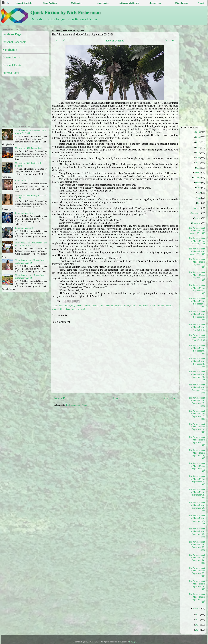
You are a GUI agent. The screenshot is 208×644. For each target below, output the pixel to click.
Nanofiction (10, 50)
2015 (199, 132)
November (197, 223)
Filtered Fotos (11, 73)
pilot (139, 306)
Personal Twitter (12, 65)
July (200, 203)
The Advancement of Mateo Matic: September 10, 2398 (197, 376)
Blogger (133, 642)
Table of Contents (115, 41)
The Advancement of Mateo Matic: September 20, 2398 (197, 506)
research (170, 306)
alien (61, 306)
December (197, 608)
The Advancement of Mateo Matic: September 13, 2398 (197, 415)
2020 (198, 158)
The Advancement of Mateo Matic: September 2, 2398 (197, 276)
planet (146, 306)
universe (76, 309)
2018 (198, 147)
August (199, 208)
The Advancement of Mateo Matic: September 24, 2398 (197, 559)
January (198, 172)
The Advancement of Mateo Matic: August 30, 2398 (197, 241)
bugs (74, 306)
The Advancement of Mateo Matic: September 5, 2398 (197, 315)
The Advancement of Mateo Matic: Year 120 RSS (197, 327)
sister (68, 309)
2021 (198, 163)
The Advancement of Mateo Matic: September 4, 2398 (197, 302)
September (197, 213)
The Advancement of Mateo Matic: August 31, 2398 (197, 251)
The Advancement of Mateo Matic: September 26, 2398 (197, 585)
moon (126, 306)
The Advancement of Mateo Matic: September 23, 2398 (197, 546)
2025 (198, 625)
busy (80, 306)
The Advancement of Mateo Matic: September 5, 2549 (31, 262)
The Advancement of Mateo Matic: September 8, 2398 (197, 349)
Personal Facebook (14, 42)
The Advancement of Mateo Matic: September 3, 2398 (197, 289)
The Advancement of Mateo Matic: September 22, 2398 (197, 533)
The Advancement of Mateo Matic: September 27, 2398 (197, 598)
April (199, 188)
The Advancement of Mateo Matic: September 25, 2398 (197, 572)
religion (161, 306)
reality (153, 306)
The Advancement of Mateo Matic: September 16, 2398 (197, 454)
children (87, 306)
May (200, 193)
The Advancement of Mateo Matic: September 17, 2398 (197, 467)
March (199, 183)
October (198, 218)
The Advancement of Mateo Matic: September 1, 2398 (197, 263)
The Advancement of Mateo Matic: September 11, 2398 (197, 389)
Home (115, 398)
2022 (198, 168)
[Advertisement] (21, 100)
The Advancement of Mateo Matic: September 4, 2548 (31, 277)
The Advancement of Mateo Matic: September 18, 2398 (197, 480)
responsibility (58, 309)
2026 (198, 630)
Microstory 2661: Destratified (28, 148)
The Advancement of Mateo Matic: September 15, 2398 (197, 441)
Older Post (169, 398)
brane (67, 306)
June (200, 198)
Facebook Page (12, 34)
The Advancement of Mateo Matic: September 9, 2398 (197, 362)
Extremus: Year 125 (24, 213)
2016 (198, 137)
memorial (109, 306)
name (133, 306)
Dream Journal (11, 57)
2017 (198, 142)
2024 (198, 620)
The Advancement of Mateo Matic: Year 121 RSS (197, 338)
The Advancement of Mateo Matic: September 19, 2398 (197, 493)
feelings (96, 306)
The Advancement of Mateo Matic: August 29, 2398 (197, 231)
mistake (119, 306)
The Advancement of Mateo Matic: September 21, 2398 (197, 520)
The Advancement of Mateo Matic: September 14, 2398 (197, 428)
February (198, 177)
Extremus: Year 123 (24, 181)
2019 (198, 152)
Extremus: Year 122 (24, 228)
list (102, 306)
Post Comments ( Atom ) (77, 405)
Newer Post (61, 398)
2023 (198, 615)
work (83, 309)
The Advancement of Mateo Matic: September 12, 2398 (197, 402)
